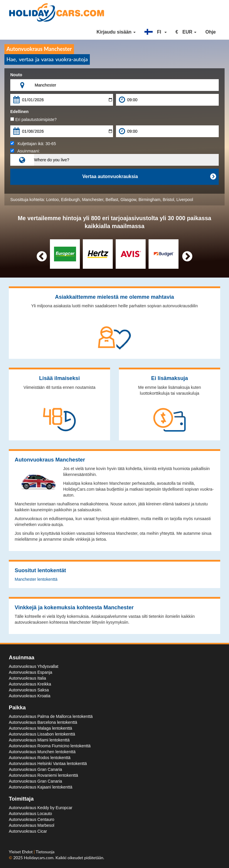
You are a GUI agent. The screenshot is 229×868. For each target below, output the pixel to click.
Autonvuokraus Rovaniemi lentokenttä (43, 775)
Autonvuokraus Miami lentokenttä (39, 740)
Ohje (211, 32)
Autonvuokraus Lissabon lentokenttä (42, 734)
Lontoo (52, 200)
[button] (156, 32)
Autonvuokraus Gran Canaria (35, 769)
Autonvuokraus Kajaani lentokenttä (41, 787)
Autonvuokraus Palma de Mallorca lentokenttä (51, 716)
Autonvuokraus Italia (27, 678)
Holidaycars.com (39, 858)
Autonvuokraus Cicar (28, 831)
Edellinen (19, 112)
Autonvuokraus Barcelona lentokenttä (43, 722)
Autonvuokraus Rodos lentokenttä (40, 758)
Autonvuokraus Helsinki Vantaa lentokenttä (48, 764)
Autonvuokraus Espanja (31, 672)
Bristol (168, 200)
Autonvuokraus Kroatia (30, 696)
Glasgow (128, 200)
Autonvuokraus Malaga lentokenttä (41, 728)
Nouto (16, 75)
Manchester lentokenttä (36, 579)
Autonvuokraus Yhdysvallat (34, 666)
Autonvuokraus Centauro (32, 819)
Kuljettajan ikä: (33, 144)
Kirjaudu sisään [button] (116, 32)
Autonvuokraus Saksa (29, 690)
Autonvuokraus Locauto (30, 814)
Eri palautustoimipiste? (33, 120)
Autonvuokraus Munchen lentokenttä (42, 752)
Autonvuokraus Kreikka (30, 684)
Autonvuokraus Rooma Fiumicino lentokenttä (50, 746)
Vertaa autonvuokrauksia (149, 177)
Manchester (92, 200)
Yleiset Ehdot (21, 852)
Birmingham (150, 200)
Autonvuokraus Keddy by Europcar (41, 808)
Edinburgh (70, 200)
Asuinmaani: (25, 151)
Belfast (112, 200)
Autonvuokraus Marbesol (32, 825)
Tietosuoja (45, 852)
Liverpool (185, 200)
